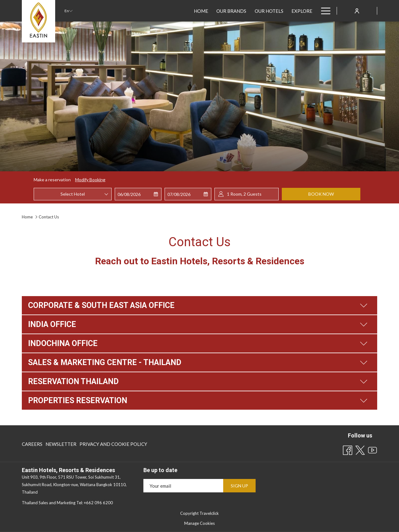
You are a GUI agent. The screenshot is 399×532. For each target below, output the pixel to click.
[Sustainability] (294, 11)
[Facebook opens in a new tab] (348, 449)
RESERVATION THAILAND (198, 381)
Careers (32, 444)
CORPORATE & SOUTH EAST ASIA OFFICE (198, 305)
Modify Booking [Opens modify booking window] (90, 180)
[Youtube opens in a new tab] (373, 449)
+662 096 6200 (98, 503)
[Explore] (192, 11)
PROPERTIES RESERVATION (198, 400)
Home (28, 217)
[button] (138, 194)
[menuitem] (33, 444)
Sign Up (239, 486)
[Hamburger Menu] (323, 11)
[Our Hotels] (159, 11)
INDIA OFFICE (198, 324)
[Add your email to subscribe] (183, 486)
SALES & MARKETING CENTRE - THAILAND (198, 362)
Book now (321, 194)
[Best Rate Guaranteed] (239, 11)
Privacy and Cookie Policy (113, 444)
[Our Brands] (121, 11)
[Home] (91, 11)
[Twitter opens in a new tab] (360, 449)
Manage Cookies (199, 523)
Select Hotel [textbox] (73, 194)
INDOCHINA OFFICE (198, 343)
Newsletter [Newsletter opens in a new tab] (61, 445)
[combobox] (73, 194)
